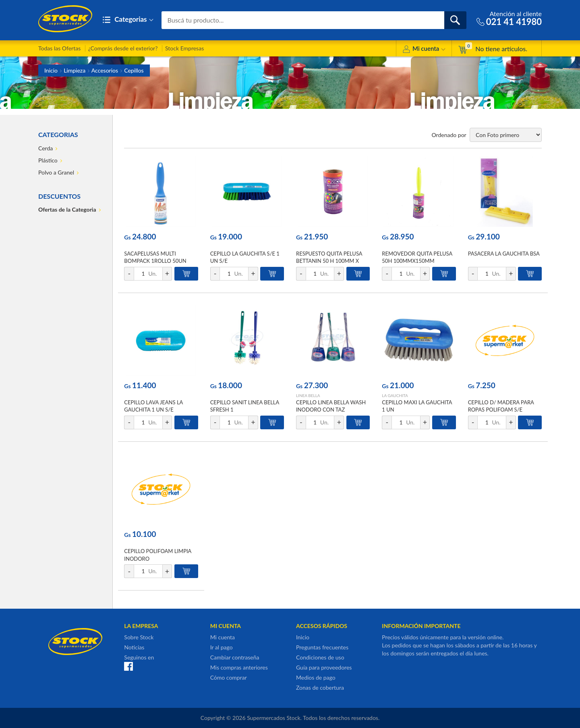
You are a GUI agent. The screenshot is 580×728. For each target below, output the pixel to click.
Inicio (51, 70)
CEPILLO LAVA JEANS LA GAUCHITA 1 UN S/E (153, 406)
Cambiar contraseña (235, 657)
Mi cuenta (424, 50)
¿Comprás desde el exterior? (123, 48)
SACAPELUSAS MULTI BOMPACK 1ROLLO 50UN (155, 257)
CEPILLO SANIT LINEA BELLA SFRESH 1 (245, 406)
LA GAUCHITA (395, 395)
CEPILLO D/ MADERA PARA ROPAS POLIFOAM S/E (501, 406)
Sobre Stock (139, 637)
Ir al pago (222, 647)
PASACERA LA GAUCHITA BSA (504, 254)
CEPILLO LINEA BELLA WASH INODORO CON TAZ (331, 406)
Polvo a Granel (56, 172)
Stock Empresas (184, 48)
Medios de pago (316, 677)
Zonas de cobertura (320, 687)
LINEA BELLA (308, 395)
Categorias (128, 20)
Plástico (48, 160)
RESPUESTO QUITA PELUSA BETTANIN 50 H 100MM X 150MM (329, 261)
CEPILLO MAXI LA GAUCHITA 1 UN (417, 406)
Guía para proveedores (324, 667)
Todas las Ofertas (59, 48)
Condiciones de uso (320, 657)
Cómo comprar (229, 677)
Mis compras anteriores (239, 667)
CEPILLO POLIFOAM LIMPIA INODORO (158, 555)
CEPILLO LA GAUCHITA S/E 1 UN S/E (245, 257)
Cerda (46, 148)
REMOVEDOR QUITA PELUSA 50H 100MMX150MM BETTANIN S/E (417, 261)
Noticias (134, 647)
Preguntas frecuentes (322, 647)
